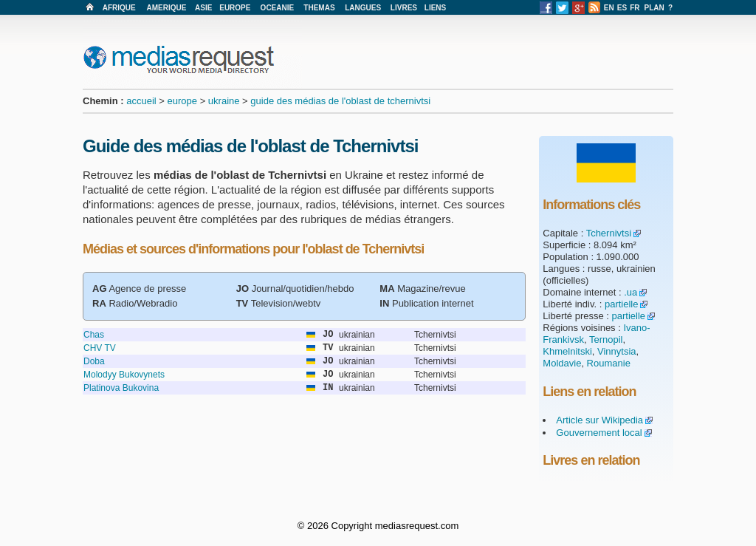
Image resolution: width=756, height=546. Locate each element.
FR (635, 8)
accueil (141, 101)
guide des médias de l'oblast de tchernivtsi (340, 101)
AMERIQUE (167, 8)
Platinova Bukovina (121, 388)
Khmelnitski (567, 351)
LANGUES (363, 8)
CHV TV (100, 348)
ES (622, 8)
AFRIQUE (119, 8)
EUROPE (235, 8)
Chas (94, 335)
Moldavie (562, 363)
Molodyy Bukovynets (124, 375)
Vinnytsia (617, 351)
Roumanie (609, 363)
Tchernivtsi (609, 233)
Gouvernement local (599, 433)
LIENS (435, 8)
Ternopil (606, 339)
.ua (630, 292)
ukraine (224, 101)
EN (609, 8)
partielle (622, 304)
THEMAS (319, 8)
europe (182, 101)
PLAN (654, 8)
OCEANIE (278, 8)
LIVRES (404, 8)
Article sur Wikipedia (599, 420)
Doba (94, 361)
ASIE (203, 8)
